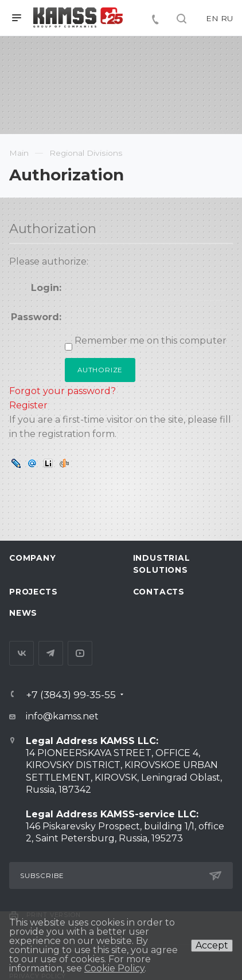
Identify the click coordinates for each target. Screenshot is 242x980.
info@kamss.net (62, 716)
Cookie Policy (114, 968)
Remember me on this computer (149, 341)
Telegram (51, 653)
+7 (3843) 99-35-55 (71, 694)
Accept (212, 945)
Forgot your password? (63, 391)
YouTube (80, 653)
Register (28, 405)
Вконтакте (22, 653)
